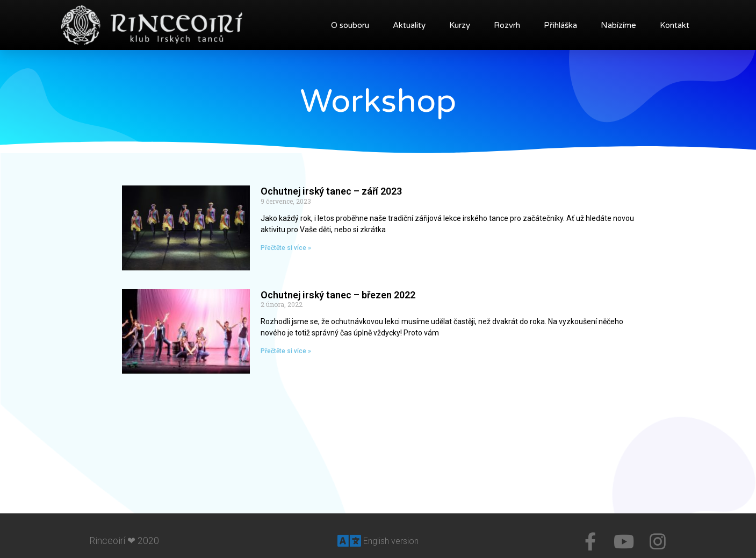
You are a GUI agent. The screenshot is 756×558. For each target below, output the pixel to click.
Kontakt (675, 25)
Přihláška (560, 25)
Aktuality (409, 25)
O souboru (350, 25)
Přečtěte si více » (286, 248)
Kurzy (460, 25)
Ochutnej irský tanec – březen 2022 (338, 295)
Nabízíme (618, 25)
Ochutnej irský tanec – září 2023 (331, 191)
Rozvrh (507, 25)
